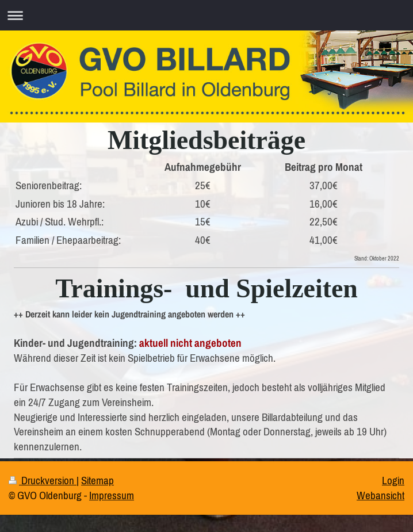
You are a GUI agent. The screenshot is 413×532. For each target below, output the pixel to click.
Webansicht (381, 495)
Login (393, 480)
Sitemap (97, 480)
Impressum (112, 495)
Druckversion (43, 480)
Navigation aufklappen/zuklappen (206, 15)
